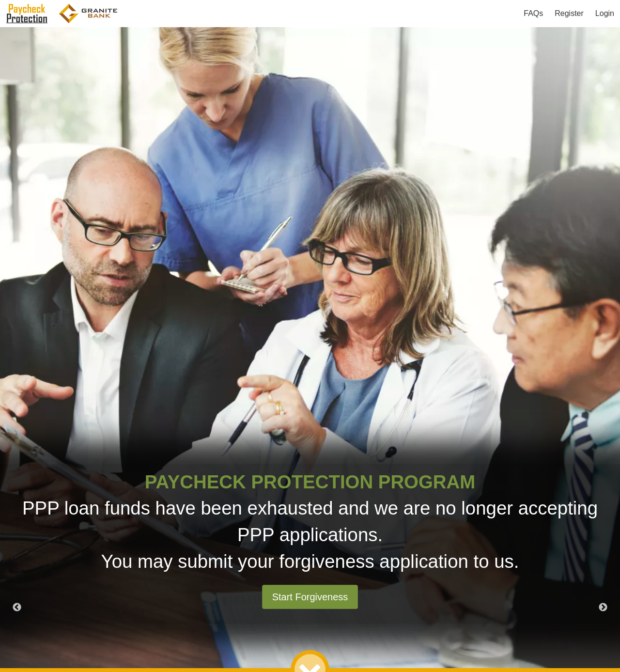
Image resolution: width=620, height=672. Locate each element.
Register (569, 13)
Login (605, 13)
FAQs (533, 13)
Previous (17, 608)
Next (603, 608)
